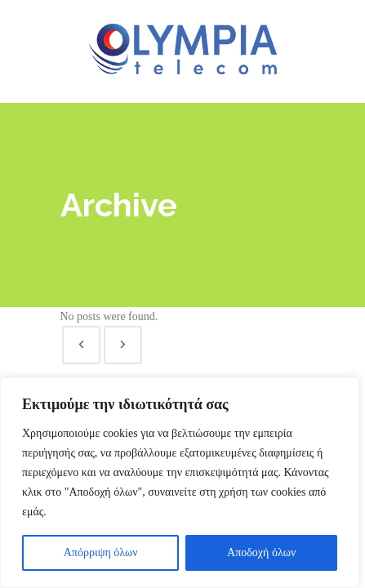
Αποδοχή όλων (261, 552)
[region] (180, 483)
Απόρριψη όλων (101, 552)
